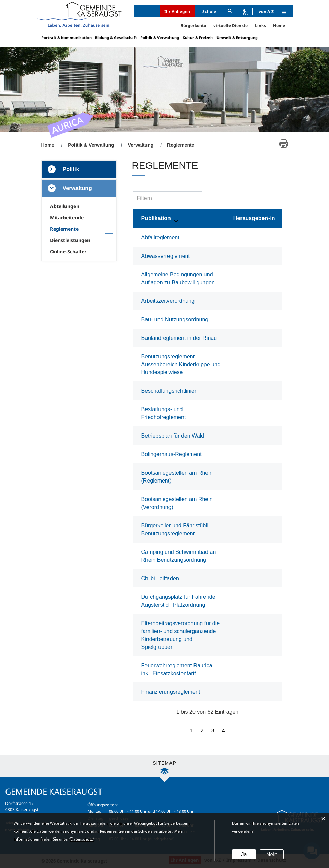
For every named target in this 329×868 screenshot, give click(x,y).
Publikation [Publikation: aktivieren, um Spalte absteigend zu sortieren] (156, 218)
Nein (272, 854)
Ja (244, 854)
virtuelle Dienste (231, 26)
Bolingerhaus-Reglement (172, 454)
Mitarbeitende (67, 218)
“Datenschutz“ (81, 840)
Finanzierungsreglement (171, 692)
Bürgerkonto (193, 26)
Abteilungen (65, 206)
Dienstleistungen (70, 240)
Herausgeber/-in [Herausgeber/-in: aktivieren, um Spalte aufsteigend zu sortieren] (254, 218)
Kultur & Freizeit (198, 38)
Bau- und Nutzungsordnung (175, 319)
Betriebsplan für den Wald (173, 436)
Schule (209, 11)
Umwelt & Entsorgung (237, 38)
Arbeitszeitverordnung (168, 301)
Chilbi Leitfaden (160, 578)
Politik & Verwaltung (160, 38)
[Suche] (230, 11)
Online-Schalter (68, 252)
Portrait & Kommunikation (66, 38)
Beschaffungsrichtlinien (169, 391)
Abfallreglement (160, 237)
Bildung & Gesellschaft (116, 38)
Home (279, 26)
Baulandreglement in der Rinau (179, 338)
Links (260, 26)
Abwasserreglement (166, 256)
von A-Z (266, 11)
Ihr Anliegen (177, 11)
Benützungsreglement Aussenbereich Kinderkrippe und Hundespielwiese (181, 364)
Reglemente (78, 229)
